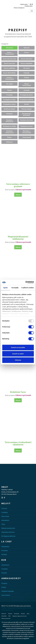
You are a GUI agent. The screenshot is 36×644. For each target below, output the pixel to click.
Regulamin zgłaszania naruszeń (19, 616)
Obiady (10, 90)
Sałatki (26, 104)
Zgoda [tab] (5, 288)
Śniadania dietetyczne (10, 121)
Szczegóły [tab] (15, 288)
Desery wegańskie (26, 63)
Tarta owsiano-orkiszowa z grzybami (18, 185)
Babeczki (27, 48)
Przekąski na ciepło (9, 100)
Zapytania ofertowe (8, 532)
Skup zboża (5, 516)
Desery (27, 52)
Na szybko (10, 84)
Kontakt (4, 554)
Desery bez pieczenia (10, 59)
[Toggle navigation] (32, 11)
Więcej (18, 195)
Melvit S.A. (4, 614)
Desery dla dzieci (27, 59)
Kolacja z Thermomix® (9, 78)
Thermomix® (27, 137)
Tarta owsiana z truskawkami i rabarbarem (18, 443)
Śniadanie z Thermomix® (27, 132)
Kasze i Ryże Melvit (9, 73)
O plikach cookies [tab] (28, 288)
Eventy (4, 587)
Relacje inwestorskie (8, 528)
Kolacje (26, 78)
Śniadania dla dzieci (27, 120)
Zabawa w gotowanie (23, 190)
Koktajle (26, 73)
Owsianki (26, 90)
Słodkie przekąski (9, 109)
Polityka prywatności (6, 618)
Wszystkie (10, 48)
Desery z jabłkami (9, 68)
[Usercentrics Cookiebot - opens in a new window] (26, 282)
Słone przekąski (26, 109)
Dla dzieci (27, 68)
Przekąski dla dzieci (26, 95)
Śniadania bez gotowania (27, 114)
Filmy (3, 524)
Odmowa (18, 360)
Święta (9, 137)
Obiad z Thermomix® (27, 85)
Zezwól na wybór (18, 354)
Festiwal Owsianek (8, 591)
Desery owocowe (10, 63)
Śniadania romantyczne (9, 132)
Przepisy (4, 583)
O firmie (4, 508)
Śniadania (9, 114)
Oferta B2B (4, 616)
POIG (9, 616)
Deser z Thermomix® (9, 53)
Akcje (28, 614)
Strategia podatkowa (8, 536)
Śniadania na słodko (10, 126)
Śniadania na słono (27, 126)
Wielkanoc (9, 142)
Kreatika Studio (11, 608)
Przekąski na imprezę (26, 100)
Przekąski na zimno (10, 104)
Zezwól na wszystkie (18, 347)
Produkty (5, 512)
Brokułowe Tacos (18, 392)
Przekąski (10, 95)
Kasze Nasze (6, 595)
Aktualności (5, 520)
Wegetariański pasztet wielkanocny (18, 238)
